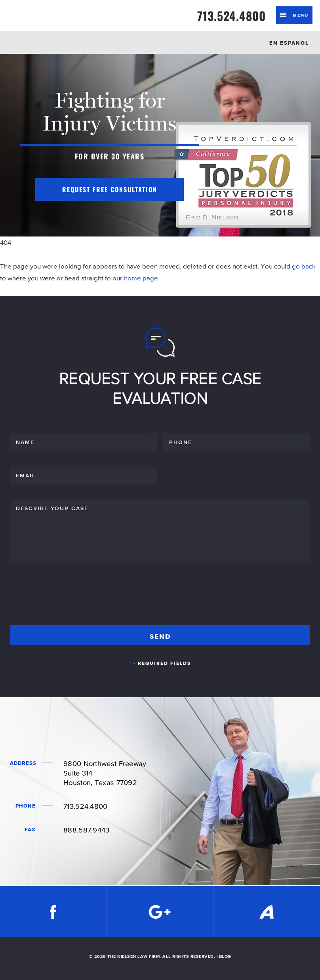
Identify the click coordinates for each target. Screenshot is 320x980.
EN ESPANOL (289, 43)
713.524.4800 (231, 16)
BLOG (225, 956)
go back (304, 266)
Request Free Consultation (110, 189)
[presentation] (70, 598)
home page (141, 278)
